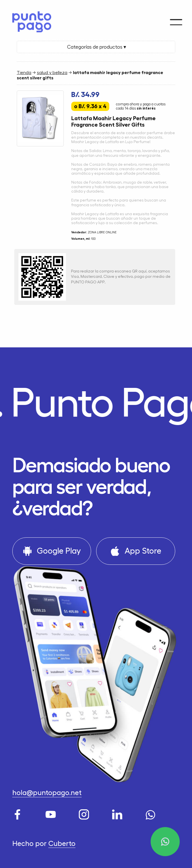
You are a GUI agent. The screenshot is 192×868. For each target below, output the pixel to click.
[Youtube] (52, 813)
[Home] (29, 20)
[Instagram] (85, 813)
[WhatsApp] (152, 813)
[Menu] (176, 19)
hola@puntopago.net (47, 793)
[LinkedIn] (118, 813)
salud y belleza (52, 73)
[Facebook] (19, 813)
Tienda (24, 73)
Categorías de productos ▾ (96, 47)
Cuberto (62, 844)
